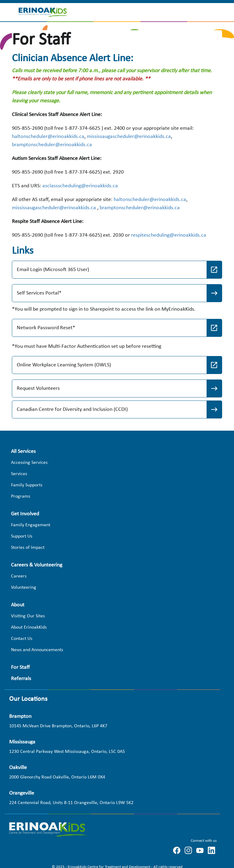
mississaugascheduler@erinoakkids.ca (129, 137)
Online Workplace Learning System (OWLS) (64, 365)
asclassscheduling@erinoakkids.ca (80, 186)
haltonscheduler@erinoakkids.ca (48, 137)
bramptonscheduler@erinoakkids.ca (52, 145)
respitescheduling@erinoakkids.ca (169, 235)
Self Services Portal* (39, 293)
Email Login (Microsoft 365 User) (53, 270)
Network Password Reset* (46, 328)
